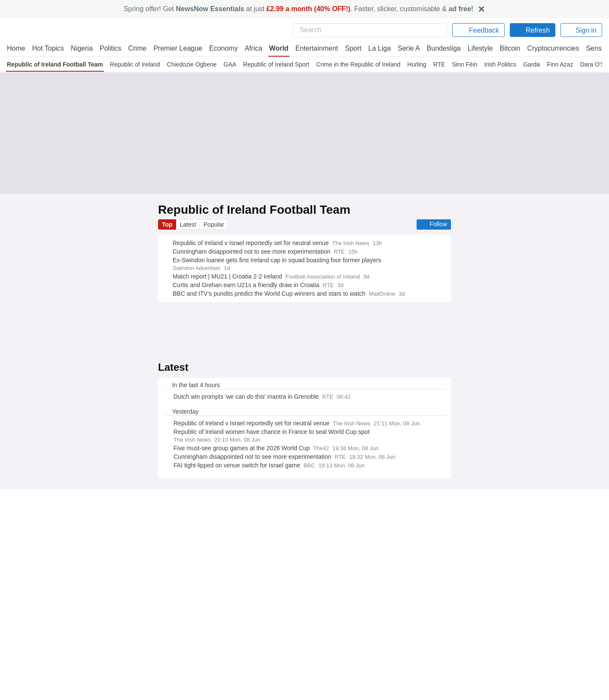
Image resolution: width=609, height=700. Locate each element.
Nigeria (82, 48)
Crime (139, 48)
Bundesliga (439, 48)
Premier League (178, 48)
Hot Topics (48, 48)
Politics (111, 48)
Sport (350, 48)
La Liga (376, 48)
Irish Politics (498, 64)
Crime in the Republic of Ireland (358, 64)
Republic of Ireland (135, 64)
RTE (438, 64)
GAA (230, 64)
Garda (529, 64)
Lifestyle (477, 48)
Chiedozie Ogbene (192, 64)
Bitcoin (507, 48)
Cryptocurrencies (550, 48)
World (277, 48)
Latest (189, 224)
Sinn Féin (463, 64)
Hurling (417, 64)
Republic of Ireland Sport (276, 64)
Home (16, 48)
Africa (252, 48)
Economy (223, 48)
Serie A (405, 48)
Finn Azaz (557, 64)
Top (167, 224)
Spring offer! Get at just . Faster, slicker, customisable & (299, 9)
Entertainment (314, 48)
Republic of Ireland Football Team (55, 64)
